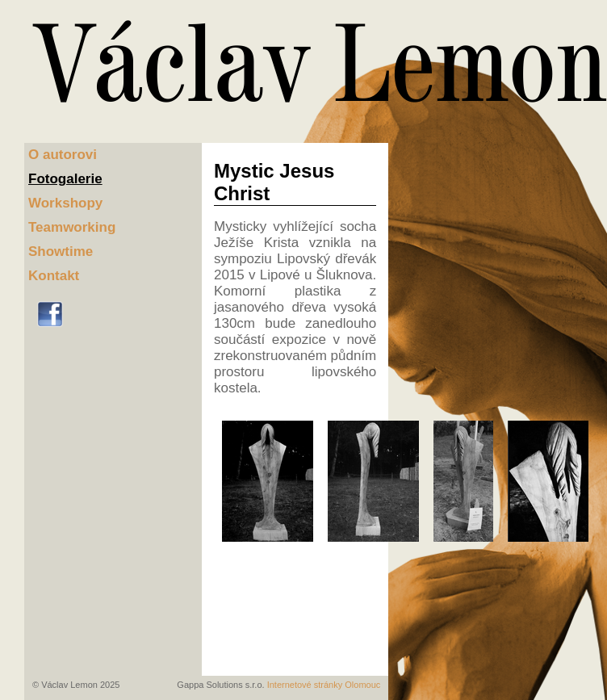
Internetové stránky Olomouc (324, 685)
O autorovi (63, 155)
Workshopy (65, 203)
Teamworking (72, 227)
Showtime (61, 251)
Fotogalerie (65, 179)
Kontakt (54, 276)
